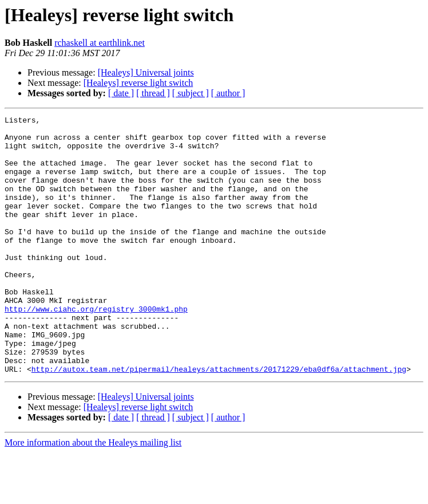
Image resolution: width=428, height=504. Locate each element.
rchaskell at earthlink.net (100, 43)
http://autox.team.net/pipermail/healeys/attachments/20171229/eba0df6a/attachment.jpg (219, 420)
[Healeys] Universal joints (146, 72)
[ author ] (228, 93)
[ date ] (121, 93)
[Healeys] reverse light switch (138, 83)
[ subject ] (191, 93)
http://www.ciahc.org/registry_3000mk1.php (96, 348)
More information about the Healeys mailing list (93, 494)
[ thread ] (153, 93)
